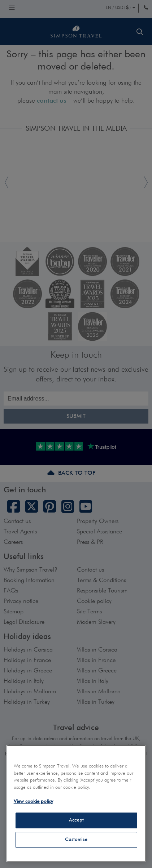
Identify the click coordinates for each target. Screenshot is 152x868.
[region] (76, 804)
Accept (76, 820)
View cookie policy (33, 802)
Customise (76, 840)
